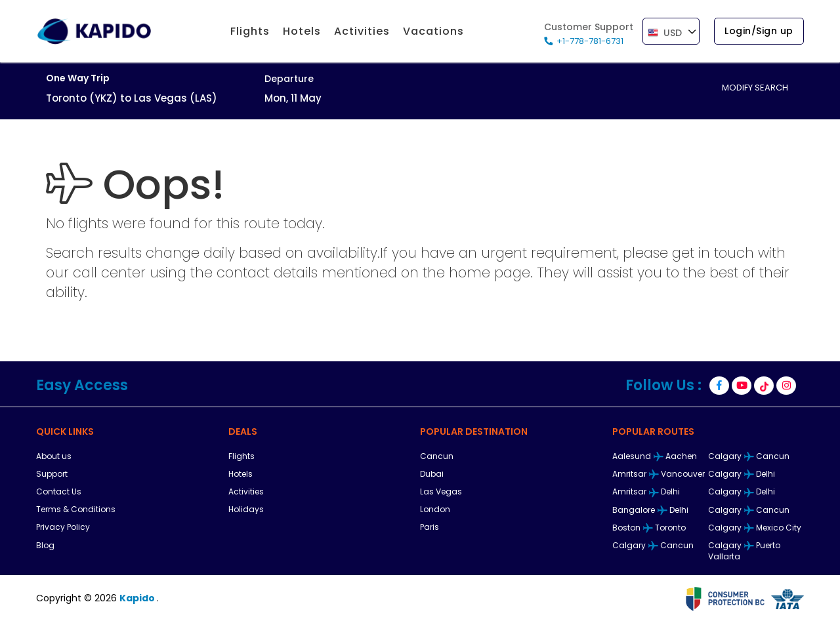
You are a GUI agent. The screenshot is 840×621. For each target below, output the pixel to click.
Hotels (241, 474)
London (435, 509)
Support (52, 474)
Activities (246, 491)
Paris (430, 527)
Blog (45, 545)
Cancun (437, 456)
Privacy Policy (63, 527)
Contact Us (59, 491)
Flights (241, 456)
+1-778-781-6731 (590, 41)
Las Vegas (441, 491)
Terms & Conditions (76, 509)
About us (54, 456)
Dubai (432, 474)
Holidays (246, 509)
